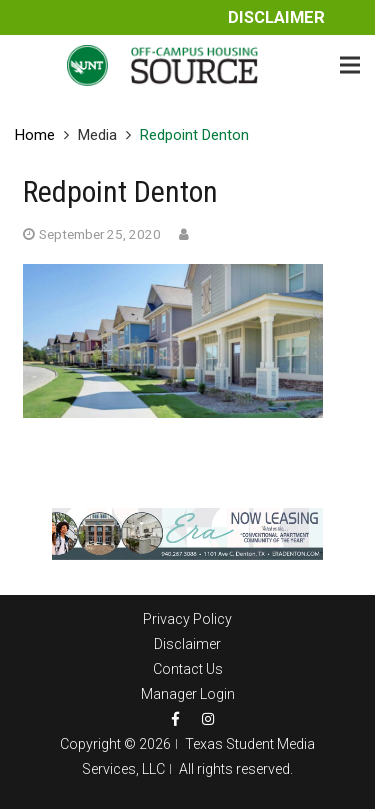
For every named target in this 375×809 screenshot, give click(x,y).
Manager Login (188, 694)
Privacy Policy (187, 619)
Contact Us (188, 669)
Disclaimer (276, 17)
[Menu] (350, 65)
